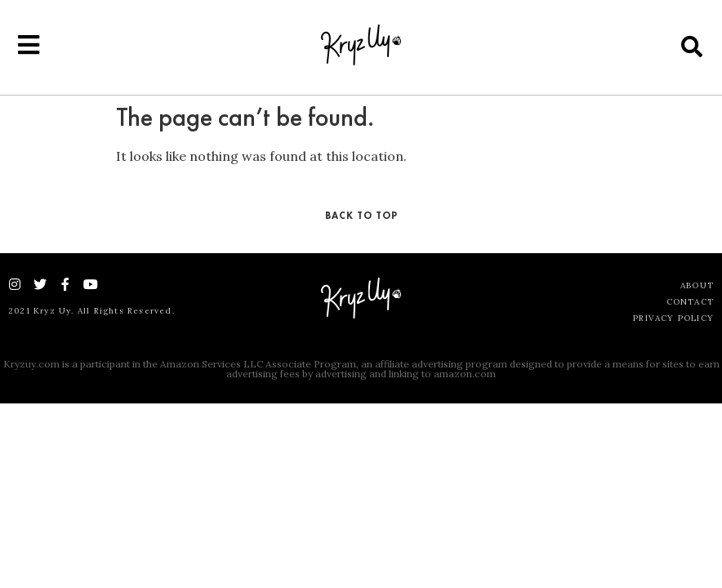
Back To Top (361, 216)
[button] (692, 46)
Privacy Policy (673, 318)
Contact (690, 302)
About (697, 285)
